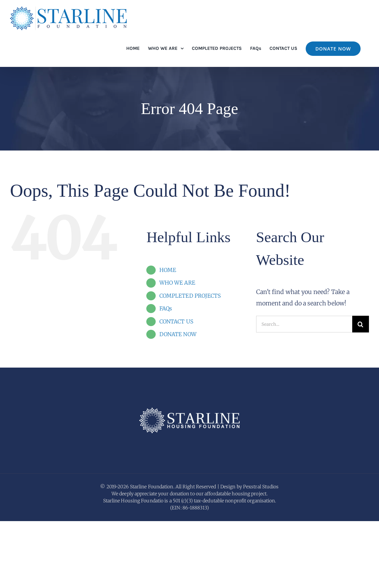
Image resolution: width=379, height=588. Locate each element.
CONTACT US (176, 321)
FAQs (166, 308)
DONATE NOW (178, 334)
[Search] (361, 324)
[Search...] (304, 324)
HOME (168, 270)
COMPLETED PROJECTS (190, 296)
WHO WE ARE (177, 283)
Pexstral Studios (261, 554)
